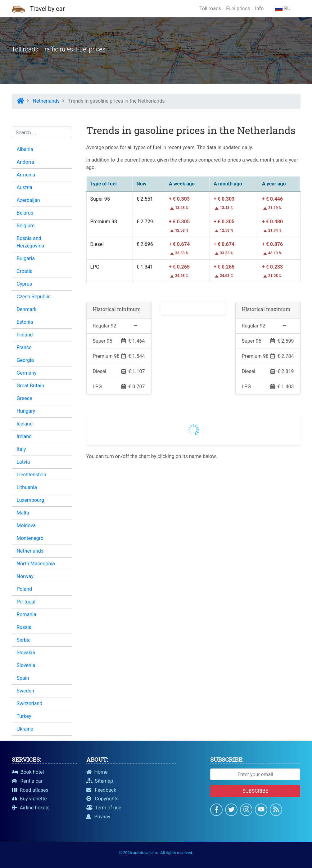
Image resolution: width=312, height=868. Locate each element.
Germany (27, 373)
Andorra (26, 162)
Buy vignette (29, 799)
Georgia (25, 360)
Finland (25, 335)
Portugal (26, 602)
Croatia (25, 271)
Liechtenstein (32, 475)
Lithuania (27, 487)
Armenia (26, 175)
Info (259, 9)
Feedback (101, 790)
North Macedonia (36, 564)
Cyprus (24, 284)
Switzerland (30, 703)
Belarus (25, 213)
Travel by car (47, 9)
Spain (23, 678)
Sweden (25, 691)
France (24, 347)
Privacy (98, 817)
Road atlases (30, 790)
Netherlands (30, 551)
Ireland (24, 436)
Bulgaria (26, 258)
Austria (25, 187)
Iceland (25, 424)
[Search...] (42, 132)
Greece (25, 398)
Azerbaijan (28, 200)
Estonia (25, 322)
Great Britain (31, 386)
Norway (25, 576)
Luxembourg (31, 500)
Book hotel (28, 772)
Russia (24, 627)
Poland (25, 589)
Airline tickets (31, 808)
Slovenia (26, 665)
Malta (23, 513)
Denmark (27, 309)
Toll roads (210, 9)
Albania (25, 149)
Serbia (24, 640)
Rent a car (27, 781)
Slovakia (26, 653)
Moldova (26, 525)
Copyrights (103, 799)
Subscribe (255, 791)
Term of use (104, 808)
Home (97, 772)
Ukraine (25, 729)
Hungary (26, 411)
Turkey (24, 716)
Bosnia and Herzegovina (31, 242)
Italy (21, 449)
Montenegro (30, 538)
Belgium (26, 226)
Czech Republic (34, 297)
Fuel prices (238, 9)
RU (283, 9)
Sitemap (100, 781)
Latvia (23, 462)
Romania (27, 614)
